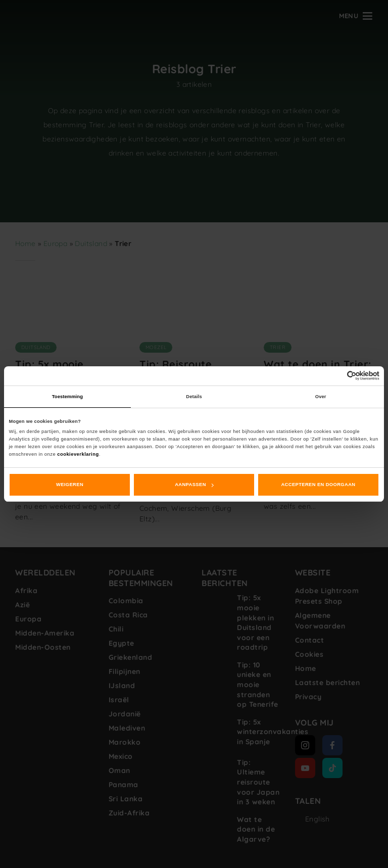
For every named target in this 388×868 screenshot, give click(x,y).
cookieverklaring (78, 454)
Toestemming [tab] (67, 397)
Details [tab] (194, 397)
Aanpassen (194, 485)
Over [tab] (321, 397)
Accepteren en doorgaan (318, 485)
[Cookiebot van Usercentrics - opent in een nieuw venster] (335, 376)
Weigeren (70, 485)
